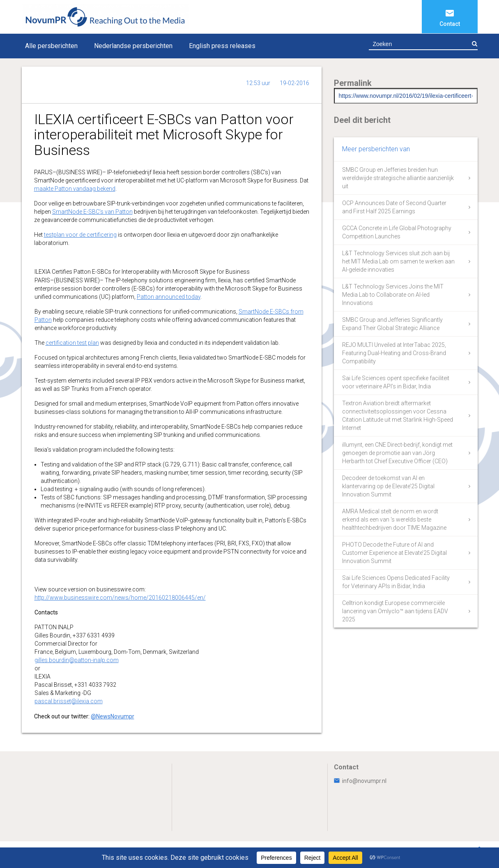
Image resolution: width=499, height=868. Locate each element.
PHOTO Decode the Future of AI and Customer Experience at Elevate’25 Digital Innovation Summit (394, 553)
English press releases (222, 46)
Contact (450, 24)
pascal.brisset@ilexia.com (69, 701)
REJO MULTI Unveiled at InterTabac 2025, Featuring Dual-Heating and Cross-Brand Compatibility (394, 353)
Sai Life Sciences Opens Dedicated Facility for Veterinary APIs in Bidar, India (396, 582)
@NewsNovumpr (113, 716)
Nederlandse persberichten (133, 46)
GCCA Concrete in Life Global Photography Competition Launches (397, 232)
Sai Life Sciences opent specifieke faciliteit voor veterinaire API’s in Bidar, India (396, 382)
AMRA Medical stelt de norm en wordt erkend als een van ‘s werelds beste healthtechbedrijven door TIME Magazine (394, 519)
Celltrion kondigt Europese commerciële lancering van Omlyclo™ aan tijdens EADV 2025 (395, 611)
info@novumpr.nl (360, 781)
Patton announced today (169, 297)
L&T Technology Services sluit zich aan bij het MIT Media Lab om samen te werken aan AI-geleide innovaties (398, 261)
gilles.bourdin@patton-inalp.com (77, 660)
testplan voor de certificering (80, 235)
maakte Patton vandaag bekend (75, 189)
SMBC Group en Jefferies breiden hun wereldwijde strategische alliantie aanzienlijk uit (398, 178)
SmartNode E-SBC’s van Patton (92, 212)
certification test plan (72, 343)
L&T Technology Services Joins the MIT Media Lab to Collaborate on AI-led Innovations (393, 295)
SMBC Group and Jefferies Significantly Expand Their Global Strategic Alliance (392, 324)
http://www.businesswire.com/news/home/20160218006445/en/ (120, 598)
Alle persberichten (51, 46)
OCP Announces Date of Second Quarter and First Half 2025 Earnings (394, 207)
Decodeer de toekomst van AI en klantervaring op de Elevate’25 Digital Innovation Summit (388, 486)
